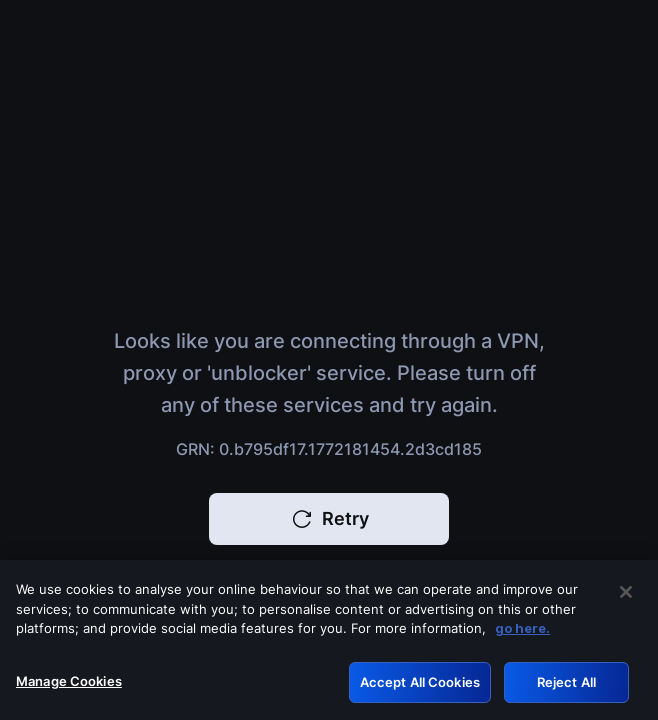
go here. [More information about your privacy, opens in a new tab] (522, 636)
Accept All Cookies (420, 690)
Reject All (566, 690)
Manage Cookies (69, 689)
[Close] (626, 600)
